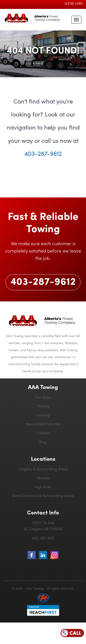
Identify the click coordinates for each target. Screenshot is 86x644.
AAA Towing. (34, 589)
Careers (43, 433)
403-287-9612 (43, 154)
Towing (43, 407)
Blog (43, 442)
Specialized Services (43, 424)
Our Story (43, 398)
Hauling (43, 415)
